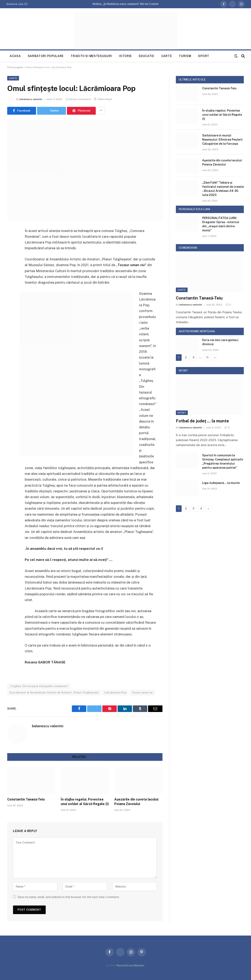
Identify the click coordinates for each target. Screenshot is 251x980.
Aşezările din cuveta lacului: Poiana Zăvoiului (137, 802)
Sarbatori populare (46, 56)
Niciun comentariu (79, 99)
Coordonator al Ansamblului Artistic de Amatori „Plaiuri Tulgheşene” (54, 693)
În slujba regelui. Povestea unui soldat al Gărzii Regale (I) (85, 802)
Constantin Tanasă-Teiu (26, 799)
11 (207, 357)
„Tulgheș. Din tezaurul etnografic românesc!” (39, 686)
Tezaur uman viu (142, 693)
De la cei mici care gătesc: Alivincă (221, 342)
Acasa (15, 56)
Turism (185, 56)
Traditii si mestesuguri (91, 56)
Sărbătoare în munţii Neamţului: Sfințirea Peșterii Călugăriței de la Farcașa (222, 140)
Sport (204, 56)
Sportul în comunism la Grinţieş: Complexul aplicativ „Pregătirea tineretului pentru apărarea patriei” (223, 461)
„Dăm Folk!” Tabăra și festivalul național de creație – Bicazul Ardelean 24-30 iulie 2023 (223, 189)
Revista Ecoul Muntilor (131, 965)
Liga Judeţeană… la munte (221, 483)
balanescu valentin (31, 99)
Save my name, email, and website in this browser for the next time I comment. (69, 897)
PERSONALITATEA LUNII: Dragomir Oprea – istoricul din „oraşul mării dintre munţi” (221, 224)
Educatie (147, 56)
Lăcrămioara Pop (115, 693)
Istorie (125, 56)
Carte (167, 56)
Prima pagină (15, 67)
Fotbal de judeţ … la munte (202, 421)
